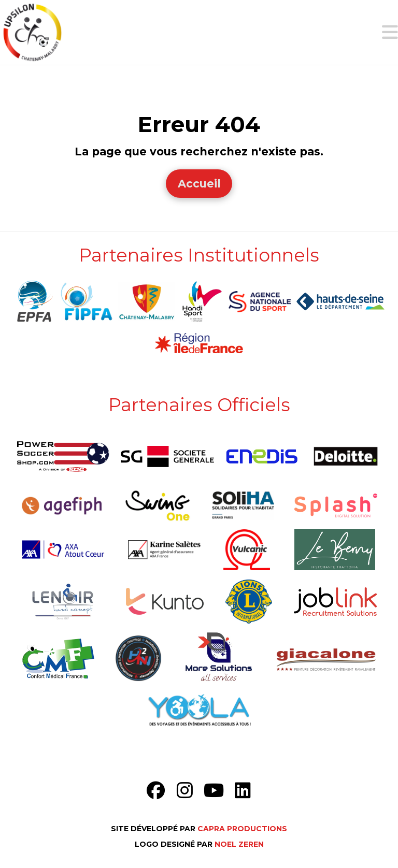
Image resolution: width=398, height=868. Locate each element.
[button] (390, 32)
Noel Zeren (239, 844)
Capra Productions (242, 829)
